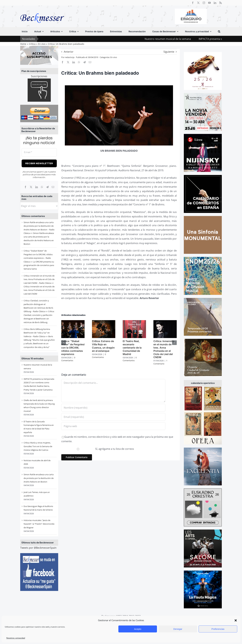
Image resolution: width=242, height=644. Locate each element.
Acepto (138, 629)
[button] (236, 620)
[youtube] (209, 3)
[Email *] (39, 152)
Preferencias (218, 629)
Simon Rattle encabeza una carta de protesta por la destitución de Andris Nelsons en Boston (39, 478)
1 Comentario (160, 362)
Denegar (178, 629)
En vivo (114, 57)
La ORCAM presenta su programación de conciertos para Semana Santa (39, 265)
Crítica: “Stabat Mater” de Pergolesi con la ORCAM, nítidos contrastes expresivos (73, 348)
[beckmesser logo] (42, 11)
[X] (31, 187)
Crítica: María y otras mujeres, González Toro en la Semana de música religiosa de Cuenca (38, 446)
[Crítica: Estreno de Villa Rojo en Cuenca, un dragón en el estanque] (104, 322)
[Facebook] (25, 187)
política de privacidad (34, 175)
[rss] (221, 3)
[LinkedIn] (37, 187)
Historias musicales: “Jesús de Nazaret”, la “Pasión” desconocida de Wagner (39, 524)
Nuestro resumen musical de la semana (177, 39)
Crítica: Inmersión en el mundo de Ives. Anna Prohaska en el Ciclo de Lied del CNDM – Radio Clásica (39, 279)
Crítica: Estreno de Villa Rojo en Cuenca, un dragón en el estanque (103, 346)
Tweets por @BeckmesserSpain (38, 548)
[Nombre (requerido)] (113, 408)
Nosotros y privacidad (16, 638)
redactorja (70, 57)
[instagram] (204, 3)
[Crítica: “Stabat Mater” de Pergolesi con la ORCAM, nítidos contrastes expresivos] (73, 322)
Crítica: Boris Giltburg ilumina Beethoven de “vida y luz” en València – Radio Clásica (37, 333)
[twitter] (198, 3)
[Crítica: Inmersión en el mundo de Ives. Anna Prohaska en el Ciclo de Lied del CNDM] (165, 322)
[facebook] (193, 3)
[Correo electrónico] (53, 187)
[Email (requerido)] (113, 417)
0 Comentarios (68, 359)
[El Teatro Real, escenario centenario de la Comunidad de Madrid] (134, 322)
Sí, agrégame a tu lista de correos (98, 449)
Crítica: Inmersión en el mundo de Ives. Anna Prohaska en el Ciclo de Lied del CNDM (39, 290)
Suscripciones (39, 76)
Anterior (69, 52)
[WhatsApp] (42, 187)
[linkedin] (215, 3)
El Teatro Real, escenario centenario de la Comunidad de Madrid (132, 348)
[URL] (113, 426)
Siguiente (169, 52)
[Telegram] (47, 187)
